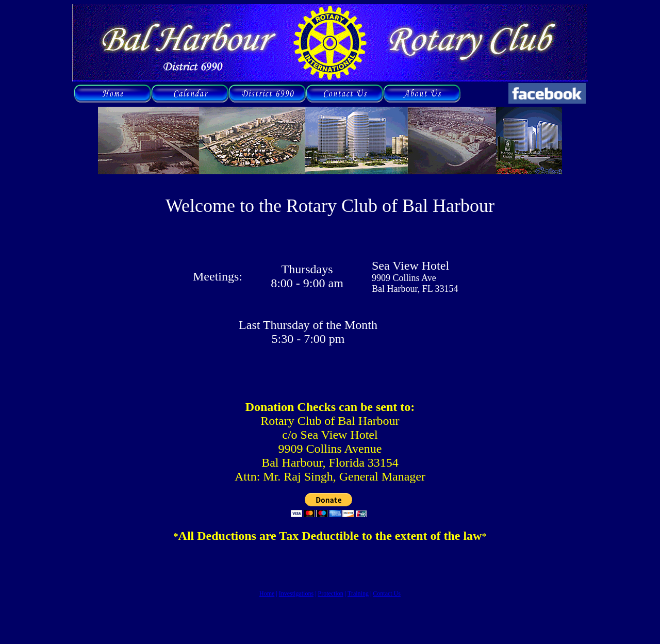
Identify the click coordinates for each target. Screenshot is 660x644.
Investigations (296, 593)
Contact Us (387, 593)
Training (358, 593)
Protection (330, 593)
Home (267, 593)
